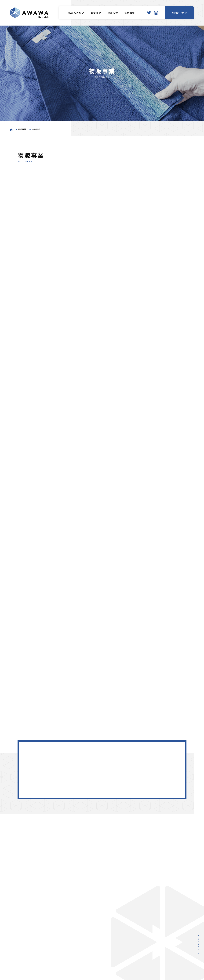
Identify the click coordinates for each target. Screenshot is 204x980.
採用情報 (130, 13)
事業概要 (96, 13)
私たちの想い (76, 13)
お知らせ (113, 13)
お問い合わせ (179, 13)
